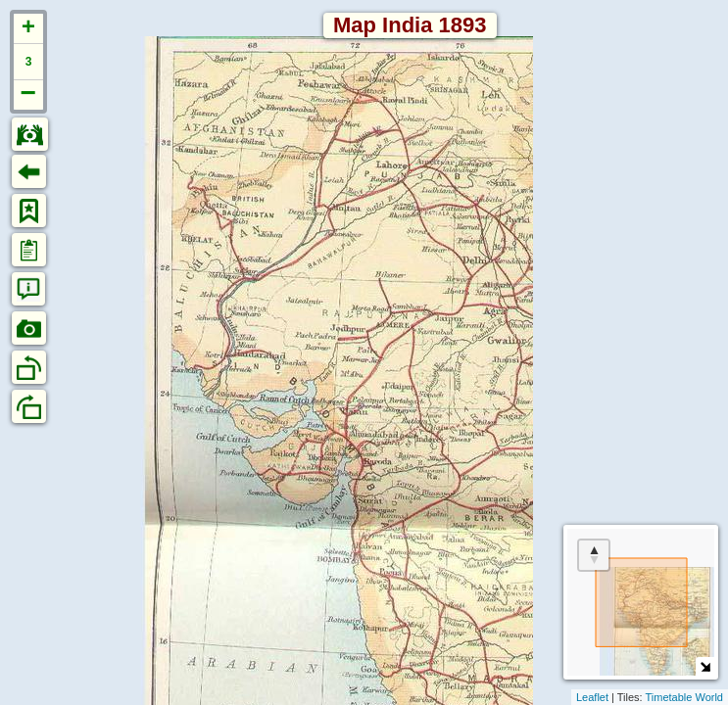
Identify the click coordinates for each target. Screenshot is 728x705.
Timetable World (684, 697)
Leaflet (592, 697)
